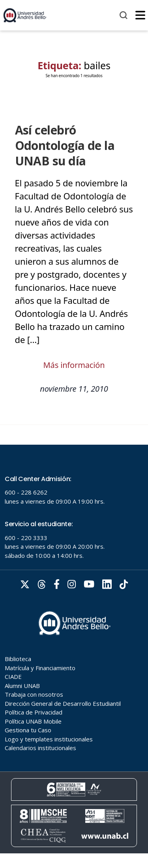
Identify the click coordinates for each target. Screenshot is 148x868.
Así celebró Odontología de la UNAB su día (65, 145)
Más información (74, 365)
